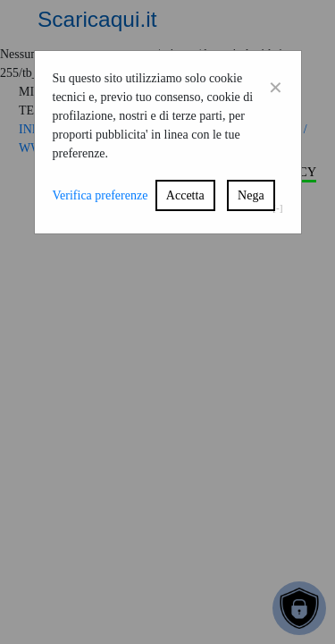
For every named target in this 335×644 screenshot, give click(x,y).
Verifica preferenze (100, 195)
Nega (251, 195)
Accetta (185, 195)
